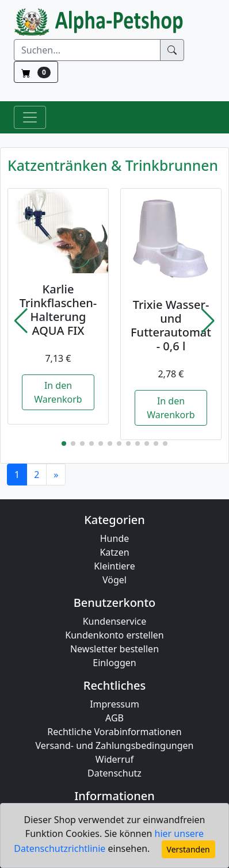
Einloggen (114, 663)
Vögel (114, 580)
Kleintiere (114, 566)
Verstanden (188, 849)
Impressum (114, 704)
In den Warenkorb (58, 392)
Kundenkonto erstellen (114, 635)
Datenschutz (114, 773)
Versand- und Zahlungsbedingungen (115, 745)
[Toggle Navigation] (30, 117)
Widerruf (114, 759)
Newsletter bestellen (114, 649)
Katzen (114, 552)
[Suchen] (87, 50)
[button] (21, 321)
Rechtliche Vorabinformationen (114, 732)
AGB (114, 718)
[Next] (56, 475)
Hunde (115, 538)
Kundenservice (115, 621)
